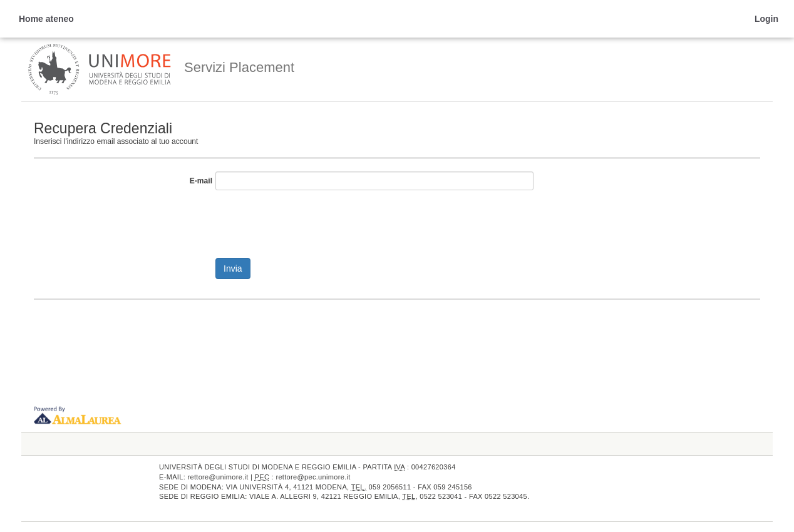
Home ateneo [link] (46, 19)
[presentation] (311, 221)
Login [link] (766, 19)
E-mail (201, 181)
